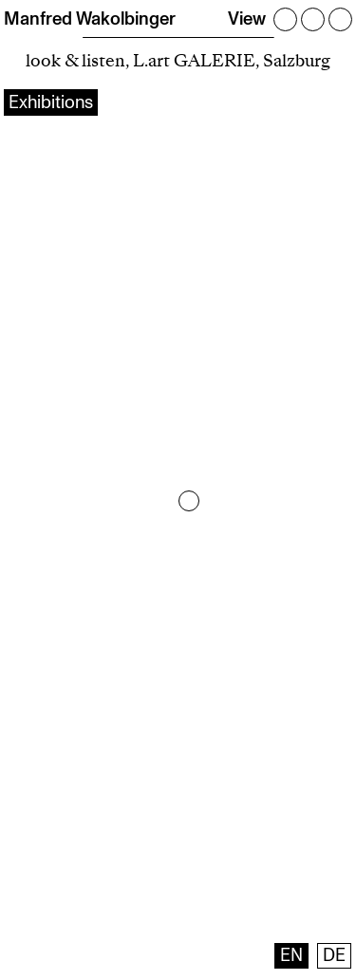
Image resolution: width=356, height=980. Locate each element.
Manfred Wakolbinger (90, 19)
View (247, 19)
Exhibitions (51, 102)
